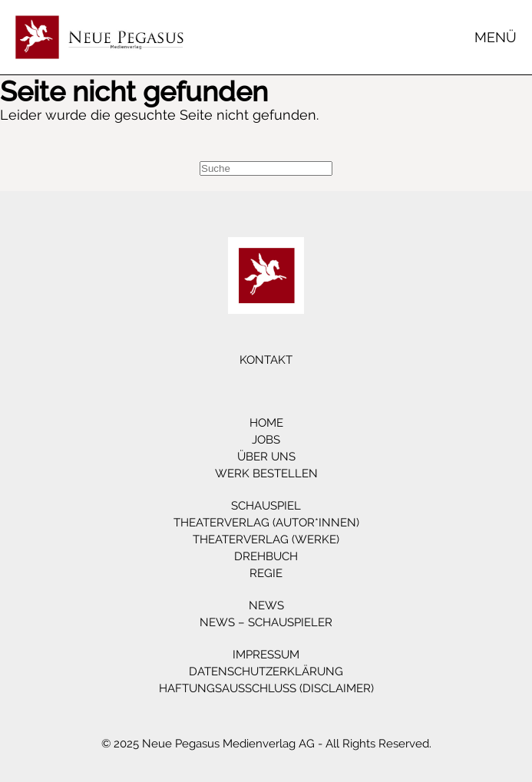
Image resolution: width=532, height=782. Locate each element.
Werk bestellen (266, 473)
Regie (266, 573)
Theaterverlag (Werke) (266, 539)
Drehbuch (266, 556)
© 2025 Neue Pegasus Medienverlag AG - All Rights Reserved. (266, 744)
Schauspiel (266, 506)
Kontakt (266, 360)
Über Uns (266, 457)
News (266, 605)
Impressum (266, 655)
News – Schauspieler (266, 622)
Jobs (266, 440)
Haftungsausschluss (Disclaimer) (266, 688)
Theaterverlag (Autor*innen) (266, 523)
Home (266, 423)
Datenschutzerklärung (266, 671)
